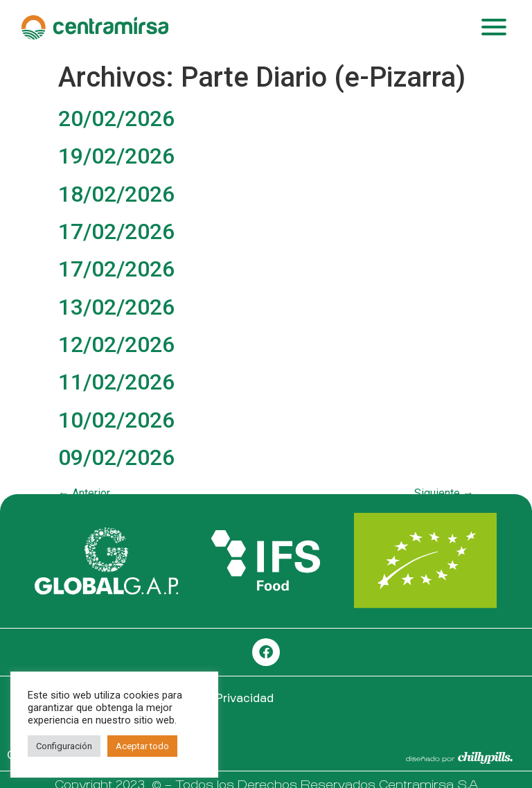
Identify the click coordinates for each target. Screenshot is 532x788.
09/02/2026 (116, 457)
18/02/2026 (116, 194)
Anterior (84, 493)
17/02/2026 (116, 231)
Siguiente (444, 493)
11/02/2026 (116, 382)
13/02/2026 (116, 307)
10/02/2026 (116, 420)
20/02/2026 (116, 119)
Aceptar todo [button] (142, 746)
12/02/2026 (116, 344)
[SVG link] (106, 561)
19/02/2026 (116, 156)
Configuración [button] (64, 746)
